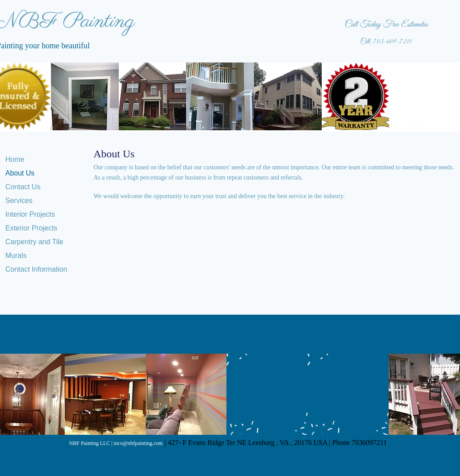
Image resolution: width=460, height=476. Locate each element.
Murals (16, 256)
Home (15, 159)
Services (19, 201)
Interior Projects (30, 214)
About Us (20, 173)
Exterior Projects (31, 228)
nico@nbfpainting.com (138, 443)
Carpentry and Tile (34, 242)
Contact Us (23, 187)
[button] (85, 96)
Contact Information (36, 269)
